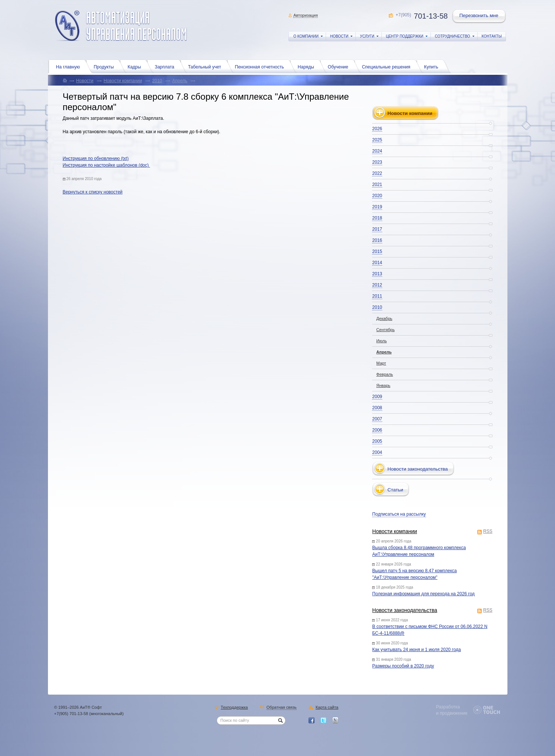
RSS (488, 532)
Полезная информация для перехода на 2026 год (423, 594)
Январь (383, 385)
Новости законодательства (405, 610)
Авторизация (306, 15)
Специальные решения (388, 66)
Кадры (136, 66)
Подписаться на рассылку (399, 514)
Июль (381, 341)
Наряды (308, 66)
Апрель (180, 81)
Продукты (106, 66)
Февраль (385, 374)
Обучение (340, 66)
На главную (70, 66)
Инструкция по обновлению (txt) (96, 158)
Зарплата (166, 66)
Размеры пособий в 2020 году (403, 666)
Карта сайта (327, 708)
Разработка (448, 707)
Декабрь (384, 318)
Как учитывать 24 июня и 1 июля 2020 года (416, 650)
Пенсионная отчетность (261, 66)
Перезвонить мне (480, 16)
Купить (433, 66)
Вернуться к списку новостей (93, 192)
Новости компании (123, 81)
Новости (85, 81)
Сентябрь (385, 330)
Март (381, 363)
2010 (157, 81)
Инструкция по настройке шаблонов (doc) (107, 165)
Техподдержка (234, 708)
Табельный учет (206, 66)
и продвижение (452, 713)
